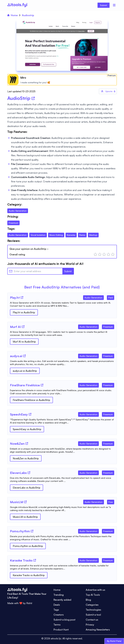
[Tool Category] (93, 297)
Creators (59, 615)
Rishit (29, 603)
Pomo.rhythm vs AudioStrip (28, 546)
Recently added (62, 600)
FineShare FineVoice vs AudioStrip (31, 400)
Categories (92, 605)
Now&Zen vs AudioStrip (26, 458)
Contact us (92, 620)
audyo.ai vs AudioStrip (25, 371)
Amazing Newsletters (98, 630)
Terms (57, 625)
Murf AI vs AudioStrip (24, 342)
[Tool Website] (22, 297)
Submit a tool (93, 615)
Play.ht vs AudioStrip (24, 312)
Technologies (93, 610)
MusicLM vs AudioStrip (25, 517)
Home (12, 15)
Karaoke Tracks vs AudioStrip (29, 575)
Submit (104, 5)
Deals (57, 605)
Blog (88, 600)
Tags (56, 610)
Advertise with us (95, 590)
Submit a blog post (64, 620)
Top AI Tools (93, 595)
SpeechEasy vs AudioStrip (27, 429)
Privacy (90, 625)
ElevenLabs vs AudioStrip (27, 488)
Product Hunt (61, 630)
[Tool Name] (15, 298)
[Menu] (114, 5)
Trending (59, 595)
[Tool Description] (62, 304)
